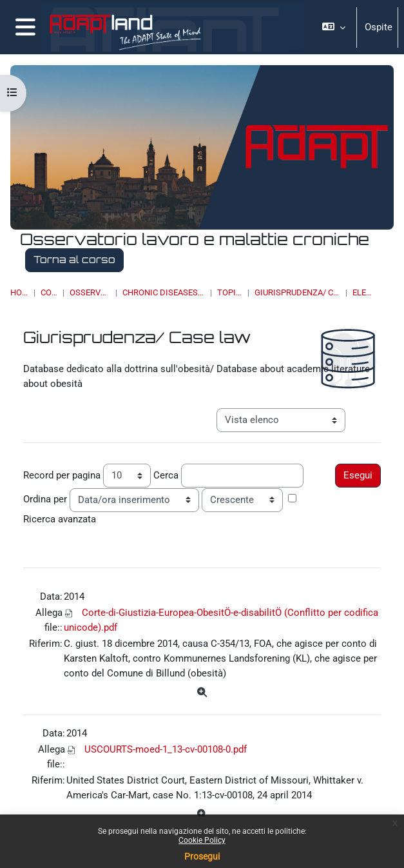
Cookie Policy (202, 840)
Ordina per (45, 499)
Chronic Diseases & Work (164, 292)
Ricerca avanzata (60, 519)
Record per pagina (62, 475)
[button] (334, 27)
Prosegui (202, 856)
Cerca (166, 475)
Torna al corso (74, 260)
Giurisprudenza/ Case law (297, 292)
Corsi (49, 292)
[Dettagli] (202, 693)
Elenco (363, 292)
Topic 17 (230, 292)
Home (19, 292)
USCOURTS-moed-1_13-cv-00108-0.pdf (166, 749)
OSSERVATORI (90, 292)
